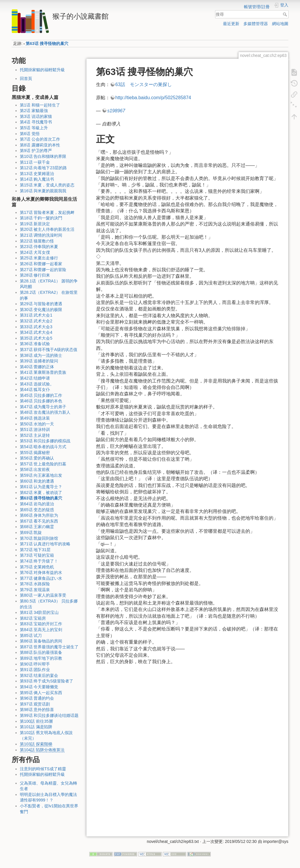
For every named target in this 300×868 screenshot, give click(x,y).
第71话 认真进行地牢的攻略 (45, 544)
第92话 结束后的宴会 (39, 675)
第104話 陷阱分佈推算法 (42, 750)
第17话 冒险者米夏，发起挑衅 (47, 212)
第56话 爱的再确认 (37, 458)
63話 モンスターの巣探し (144, 84)
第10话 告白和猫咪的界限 (43, 156)
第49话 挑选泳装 (35, 418)
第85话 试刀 (31, 635)
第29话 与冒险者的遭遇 (41, 304)
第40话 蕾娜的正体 (37, 367)
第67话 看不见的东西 (39, 521)
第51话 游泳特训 (35, 429)
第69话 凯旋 (31, 532)
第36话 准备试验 (35, 344)
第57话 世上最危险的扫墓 (43, 464)
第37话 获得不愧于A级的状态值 (49, 350)
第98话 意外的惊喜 (37, 710)
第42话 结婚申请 (35, 378)
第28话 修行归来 (35, 275)
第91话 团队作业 (35, 670)
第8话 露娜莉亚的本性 (40, 145)
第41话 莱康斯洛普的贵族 (43, 372)
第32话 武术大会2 (36, 321)
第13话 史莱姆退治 (37, 174)
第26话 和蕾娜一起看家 (41, 264)
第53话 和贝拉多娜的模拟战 (45, 441)
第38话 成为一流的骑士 (41, 355)
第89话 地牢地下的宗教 (41, 658)
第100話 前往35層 (36, 721)
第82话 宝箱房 (33, 618)
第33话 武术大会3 (36, 327)
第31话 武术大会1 (36, 315)
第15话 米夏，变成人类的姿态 (47, 185)
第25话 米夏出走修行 (39, 258)
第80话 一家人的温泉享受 (43, 595)
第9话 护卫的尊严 (36, 151)
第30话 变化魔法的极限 (41, 310)
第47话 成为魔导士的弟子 (43, 407)
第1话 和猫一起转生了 (40, 105)
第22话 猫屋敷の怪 (37, 241)
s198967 (116, 111)
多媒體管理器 (256, 24)
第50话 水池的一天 (37, 424)
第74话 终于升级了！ (39, 561)
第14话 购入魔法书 (37, 179)
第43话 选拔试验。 (37, 384)
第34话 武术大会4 (36, 332)
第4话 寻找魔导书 (36, 122)
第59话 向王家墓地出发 (41, 475)
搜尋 (286, 14)
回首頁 (26, 78)
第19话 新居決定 (35, 224)
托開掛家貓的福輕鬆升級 (42, 70)
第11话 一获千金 (35, 162)
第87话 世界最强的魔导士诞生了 (49, 647)
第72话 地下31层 (35, 550)
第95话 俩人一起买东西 (41, 693)
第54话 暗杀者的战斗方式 (43, 447)
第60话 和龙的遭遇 (37, 481)
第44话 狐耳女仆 (35, 390)
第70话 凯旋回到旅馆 (39, 538)
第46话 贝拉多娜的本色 (41, 401)
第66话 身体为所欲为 (39, 515)
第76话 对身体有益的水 (41, 572)
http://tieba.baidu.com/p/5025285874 (153, 98)
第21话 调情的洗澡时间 (41, 235)
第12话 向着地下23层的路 (43, 168)
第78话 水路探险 (35, 584)
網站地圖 (280, 24)
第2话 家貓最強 (34, 111)
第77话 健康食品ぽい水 (41, 578)
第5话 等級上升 (34, 128)
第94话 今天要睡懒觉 (39, 687)
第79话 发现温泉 (35, 590)
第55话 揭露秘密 (35, 453)
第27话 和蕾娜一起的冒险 (43, 270)
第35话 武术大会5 (36, 338)
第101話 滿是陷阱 (36, 727)
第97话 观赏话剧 (35, 704)
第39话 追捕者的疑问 (39, 361)
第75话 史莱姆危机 (37, 567)
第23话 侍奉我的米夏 (39, 247)
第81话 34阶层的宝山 (39, 612)
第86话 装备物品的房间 (41, 641)
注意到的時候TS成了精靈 (43, 769)
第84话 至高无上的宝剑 (41, 630)
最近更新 (231, 24)
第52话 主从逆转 (35, 435)
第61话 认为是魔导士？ (41, 487)
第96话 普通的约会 (37, 698)
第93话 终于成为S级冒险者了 (47, 681)
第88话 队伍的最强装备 (41, 652)
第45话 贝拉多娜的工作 (41, 395)
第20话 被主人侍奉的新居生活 (47, 229)
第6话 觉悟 (30, 134)
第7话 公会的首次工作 (40, 139)
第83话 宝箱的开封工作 (41, 624)
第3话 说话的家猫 (36, 116)
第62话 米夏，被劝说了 (41, 492)
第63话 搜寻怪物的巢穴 (47, 43)
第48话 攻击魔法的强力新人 (45, 412)
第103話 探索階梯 (36, 744)
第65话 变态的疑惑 (37, 510)
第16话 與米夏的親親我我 (43, 191)
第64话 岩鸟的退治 (37, 504)
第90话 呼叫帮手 (35, 664)
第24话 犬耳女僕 (35, 252)
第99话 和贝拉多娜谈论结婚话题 (49, 715)
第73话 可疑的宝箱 (37, 555)
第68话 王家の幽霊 (37, 527)
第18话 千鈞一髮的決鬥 (41, 218)
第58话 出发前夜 (35, 469)
